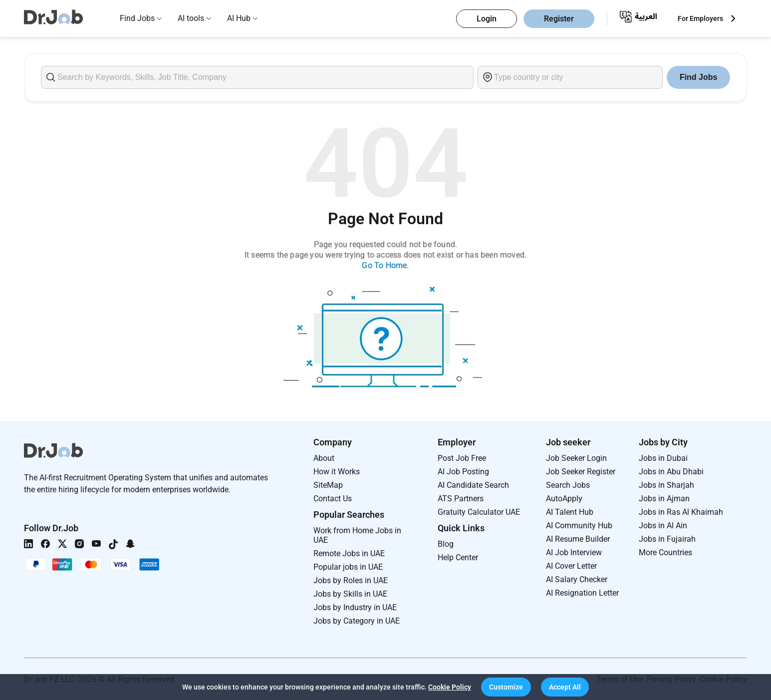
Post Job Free (462, 458)
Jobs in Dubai (663, 458)
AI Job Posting (463, 472)
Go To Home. (385, 265)
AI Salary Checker (577, 579)
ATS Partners (461, 499)
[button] (506, 687)
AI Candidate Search (473, 485)
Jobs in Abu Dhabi (671, 472)
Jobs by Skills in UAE (350, 594)
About (324, 458)
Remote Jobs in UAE (349, 553)
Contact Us (333, 499)
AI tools (191, 18)
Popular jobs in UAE (348, 567)
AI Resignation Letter (582, 593)
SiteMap (328, 485)
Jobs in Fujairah (667, 539)
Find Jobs (137, 18)
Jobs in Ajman (664, 499)
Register (559, 19)
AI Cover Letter (571, 566)
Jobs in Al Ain (663, 525)
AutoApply (564, 499)
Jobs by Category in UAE (357, 621)
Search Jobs (568, 485)
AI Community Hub (579, 525)
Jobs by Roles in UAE (351, 580)
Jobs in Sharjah (666, 485)
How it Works (337, 472)
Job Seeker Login (576, 458)
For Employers (700, 18)
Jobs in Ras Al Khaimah (681, 512)
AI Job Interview (574, 552)
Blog (446, 544)
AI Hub (239, 18)
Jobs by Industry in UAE (355, 607)
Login (487, 19)
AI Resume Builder (578, 539)
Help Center (458, 557)
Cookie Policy (450, 687)
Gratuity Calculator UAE (479, 512)
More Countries (665, 552)
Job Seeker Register (581, 472)
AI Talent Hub (570, 512)
